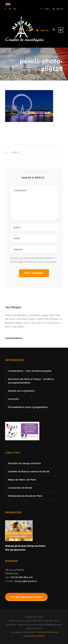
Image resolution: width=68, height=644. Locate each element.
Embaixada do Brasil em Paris (25, 496)
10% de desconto (15, 550)
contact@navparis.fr (26, 581)
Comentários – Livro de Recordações (30, 371)
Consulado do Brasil (20, 488)
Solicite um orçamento (21, 391)
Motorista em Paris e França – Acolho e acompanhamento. (31, 381)
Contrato (13, 399)
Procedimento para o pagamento (28, 407)
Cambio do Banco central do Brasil (29, 472)
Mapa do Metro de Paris (22, 480)
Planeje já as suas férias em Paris (25, 546)
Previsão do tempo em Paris (24, 463)
